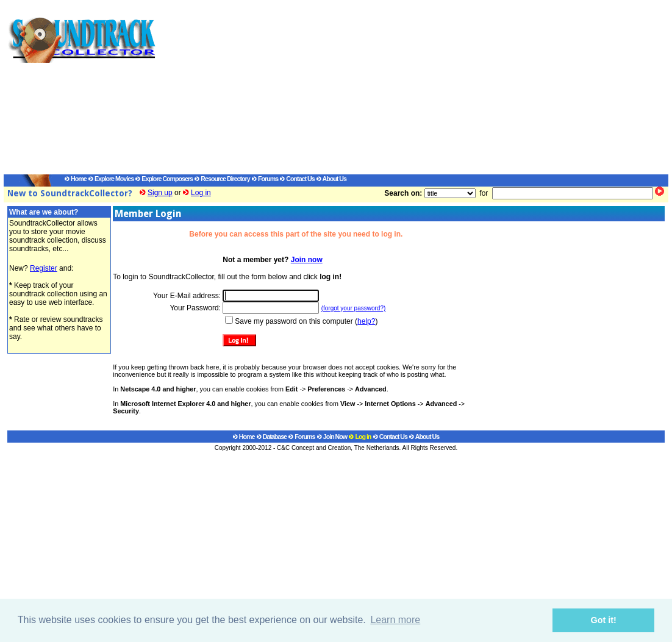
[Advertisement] (400, 89)
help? (366, 321)
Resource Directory (222, 179)
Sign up (160, 193)
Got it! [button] (604, 620)
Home (76, 179)
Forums (265, 179)
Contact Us (297, 179)
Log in (201, 193)
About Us (331, 179)
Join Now (332, 437)
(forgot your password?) (354, 308)
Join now (307, 260)
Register (44, 268)
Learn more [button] (395, 620)
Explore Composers (164, 179)
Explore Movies (111, 179)
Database (272, 437)
